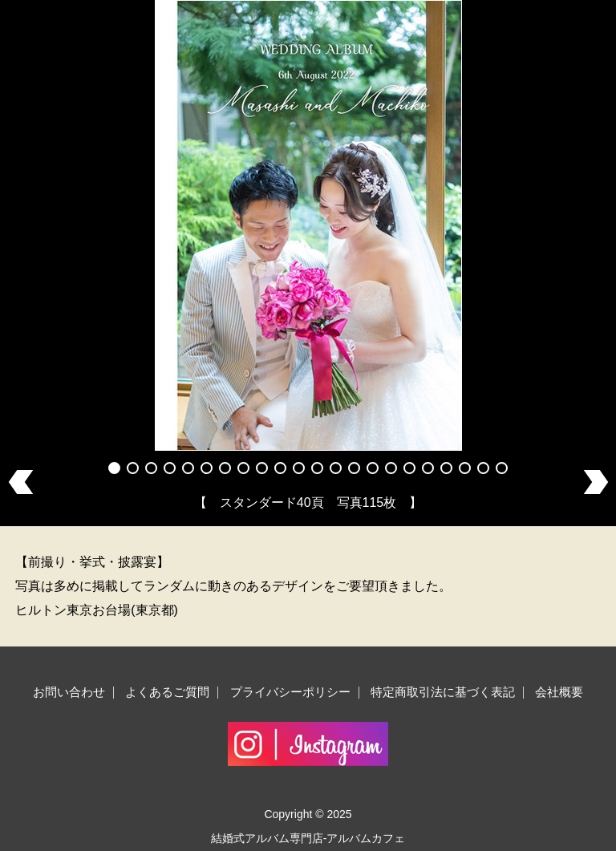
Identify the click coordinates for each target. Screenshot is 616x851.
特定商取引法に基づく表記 (443, 692)
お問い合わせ (69, 692)
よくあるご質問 (167, 692)
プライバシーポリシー (290, 692)
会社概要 (559, 692)
